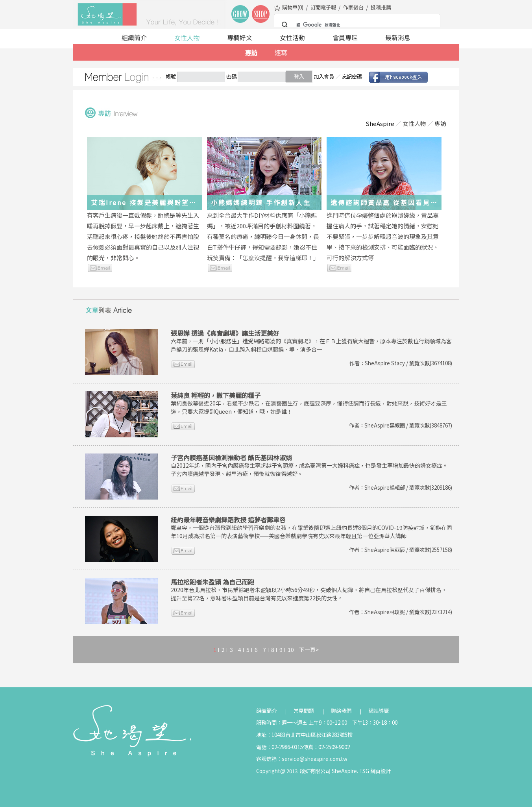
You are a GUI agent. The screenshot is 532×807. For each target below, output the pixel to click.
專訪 (251, 52)
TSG (364, 771)
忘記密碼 (352, 77)
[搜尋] (356, 25)
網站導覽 (379, 711)
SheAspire (380, 123)
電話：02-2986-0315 (280, 747)
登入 (299, 77)
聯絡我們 (341, 711)
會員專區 (345, 37)
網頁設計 (381, 771)
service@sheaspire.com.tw (315, 759)
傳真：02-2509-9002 (326, 747)
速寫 (281, 52)
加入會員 (324, 77)
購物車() (293, 7)
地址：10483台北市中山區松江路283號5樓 (304, 735)
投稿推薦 (381, 7)
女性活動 (292, 37)
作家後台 (353, 7)
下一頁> (309, 650)
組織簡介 (134, 37)
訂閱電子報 (323, 7)
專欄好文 (240, 37)
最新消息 (398, 37)
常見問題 (304, 711)
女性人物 (187, 37)
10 (291, 650)
